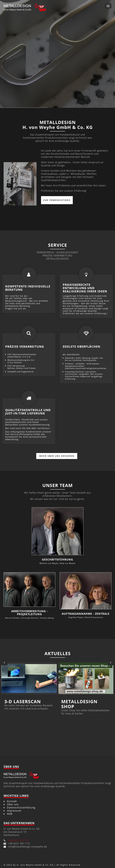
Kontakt (12, 801)
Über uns (13, 804)
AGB (10, 814)
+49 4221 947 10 (18, 840)
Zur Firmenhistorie (57, 200)
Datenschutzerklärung (21, 808)
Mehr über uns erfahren (57, 456)
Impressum (14, 811)
